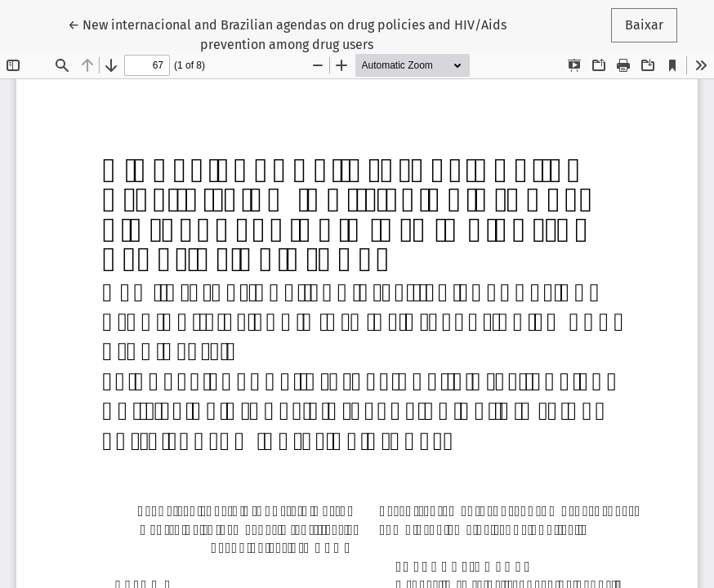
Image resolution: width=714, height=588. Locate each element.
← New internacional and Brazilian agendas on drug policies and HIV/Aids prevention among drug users (287, 33)
